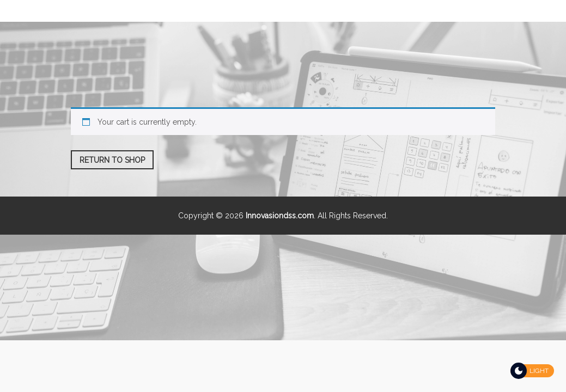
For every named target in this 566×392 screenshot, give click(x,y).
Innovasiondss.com (280, 216)
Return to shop (112, 160)
